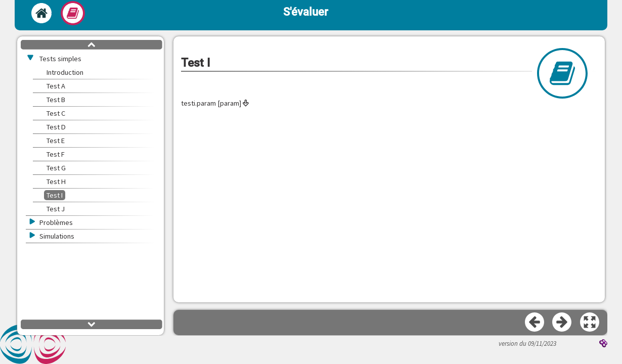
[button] (590, 323)
